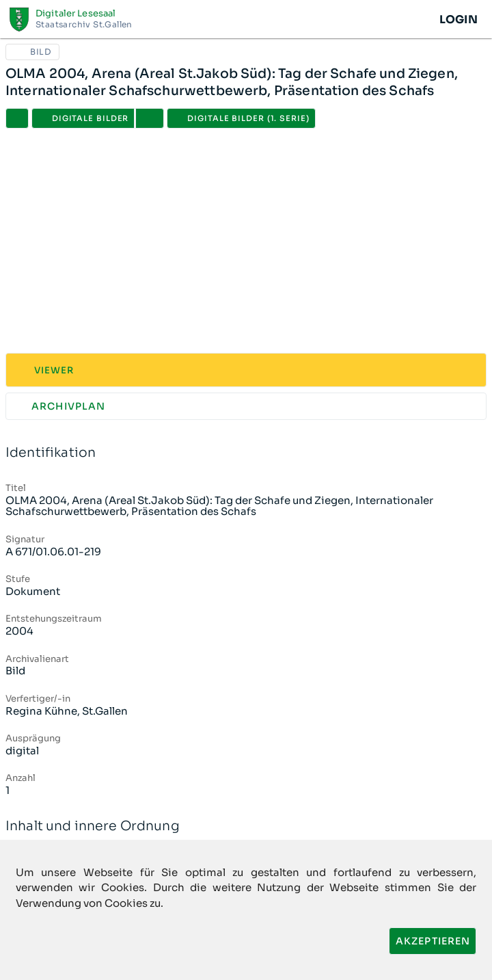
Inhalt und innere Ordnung (246, 826)
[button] (150, 118)
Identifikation (246, 453)
